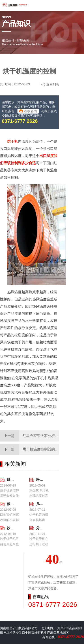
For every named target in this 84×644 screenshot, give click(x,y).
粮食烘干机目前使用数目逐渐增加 (11, 504)
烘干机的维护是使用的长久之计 (11, 480)
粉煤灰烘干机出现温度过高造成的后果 (40, 480)
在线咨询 (30, 111)
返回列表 (53, 84)
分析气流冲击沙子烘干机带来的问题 (40, 528)
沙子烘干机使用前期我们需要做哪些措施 (11, 528)
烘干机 (13, 141)
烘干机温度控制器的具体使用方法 (50, 449)
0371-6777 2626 (20, 121)
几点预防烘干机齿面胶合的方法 (40, 504)
